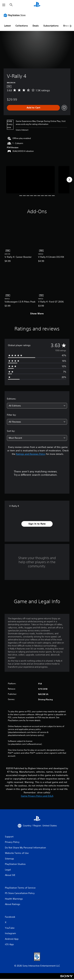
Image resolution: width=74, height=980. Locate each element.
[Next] (69, 180)
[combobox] (37, 406)
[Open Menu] (4, 5)
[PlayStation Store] (15, 15)
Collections (22, 26)
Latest (7, 26)
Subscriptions (51, 26)
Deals (36, 26)
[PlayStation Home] (37, 5)
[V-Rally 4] (30, 180)
